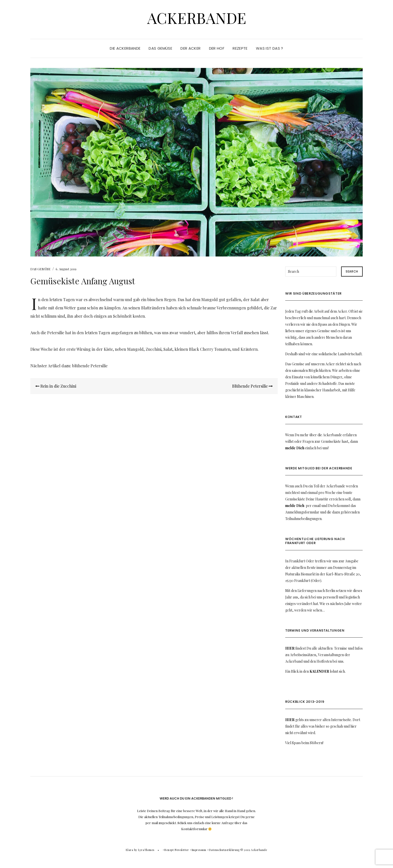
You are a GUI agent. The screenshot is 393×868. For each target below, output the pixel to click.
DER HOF (217, 48)
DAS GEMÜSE (160, 48)
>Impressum (198, 850)
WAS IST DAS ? (270, 48)
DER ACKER (190, 48)
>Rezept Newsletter (176, 850)
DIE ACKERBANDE (125, 48)
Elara (129, 850)
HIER (290, 648)
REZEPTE (240, 48)
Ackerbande (197, 18)
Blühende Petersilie (252, 386)
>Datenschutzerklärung (223, 850)
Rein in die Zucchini (56, 386)
